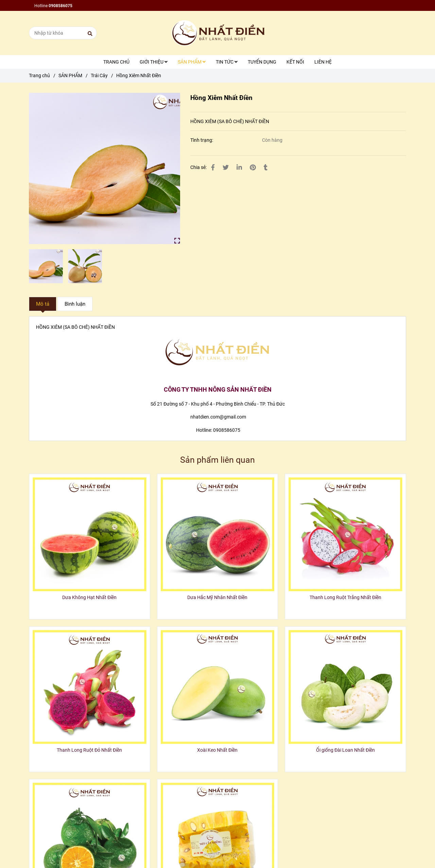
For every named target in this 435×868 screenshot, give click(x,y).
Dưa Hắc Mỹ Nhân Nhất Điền (217, 597)
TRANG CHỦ (116, 62)
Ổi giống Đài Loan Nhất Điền (345, 750)
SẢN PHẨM (192, 62)
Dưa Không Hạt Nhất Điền (89, 597)
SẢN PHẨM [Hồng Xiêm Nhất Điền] (70, 75)
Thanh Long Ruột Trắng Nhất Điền (345, 597)
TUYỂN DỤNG (262, 62)
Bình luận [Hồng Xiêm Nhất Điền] (75, 304)
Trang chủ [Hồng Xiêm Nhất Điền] (39, 75)
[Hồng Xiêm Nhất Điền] (217, 33)
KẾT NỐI (295, 62)
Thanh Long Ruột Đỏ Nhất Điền (89, 750)
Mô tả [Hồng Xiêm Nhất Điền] (43, 304)
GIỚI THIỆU (154, 62)
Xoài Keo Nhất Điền (217, 750)
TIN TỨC (227, 62)
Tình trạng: (202, 140)
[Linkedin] (239, 167)
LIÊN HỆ (323, 62)
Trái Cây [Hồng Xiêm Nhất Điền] (99, 75)
